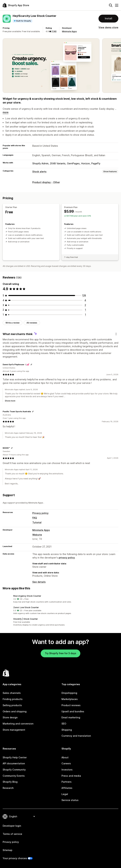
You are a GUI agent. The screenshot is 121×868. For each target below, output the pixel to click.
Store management (14, 730)
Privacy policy (40, 513)
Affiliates (67, 788)
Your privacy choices (15, 858)
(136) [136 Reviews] (54, 31)
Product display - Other (46, 182)
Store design (10, 717)
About (65, 757)
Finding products (13, 699)
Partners (66, 782)
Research (8, 788)
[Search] (111, 5)
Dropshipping (69, 693)
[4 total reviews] (85, 300)
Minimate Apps (69, 31)
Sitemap (7, 850)
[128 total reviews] (84, 295)
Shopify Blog (10, 782)
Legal (65, 794)
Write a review (12, 323)
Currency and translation (76, 736)
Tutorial (37, 522)
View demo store (108, 27)
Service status (70, 800)
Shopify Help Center (15, 757)
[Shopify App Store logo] (16, 5)
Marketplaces (70, 699)
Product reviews (71, 705)
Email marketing (71, 717)
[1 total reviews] (85, 310)
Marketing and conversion (18, 724)
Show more (10, 401)
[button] (60, 599)
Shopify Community (14, 770)
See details (39, 582)
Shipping (67, 730)
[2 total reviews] (85, 305)
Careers (66, 763)
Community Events (14, 776)
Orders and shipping (15, 711)
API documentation (14, 763)
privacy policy (67, 558)
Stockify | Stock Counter (26, 619)
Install (108, 18)
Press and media (71, 776)
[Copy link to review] (31, 364)
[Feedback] (116, 334)
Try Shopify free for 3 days (60, 653)
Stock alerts (39, 172)
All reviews (32, 323)
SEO (64, 724)
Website (37, 535)
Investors (67, 770)
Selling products (12, 705)
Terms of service (12, 834)
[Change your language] (22, 816)
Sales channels (12, 693)
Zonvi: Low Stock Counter (26, 607)
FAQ (35, 518)
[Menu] (117, 5)
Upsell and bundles (73, 711)
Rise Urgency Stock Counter (27, 596)
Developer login (12, 826)
